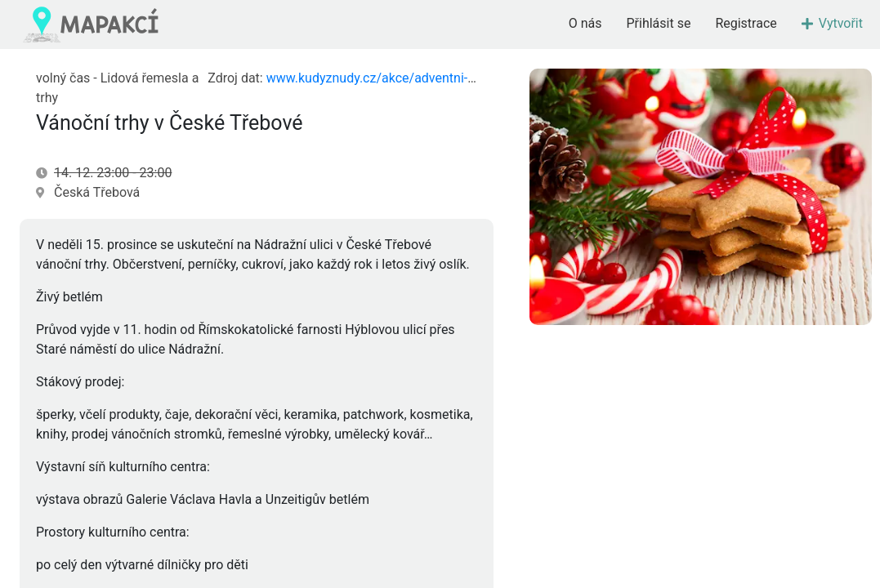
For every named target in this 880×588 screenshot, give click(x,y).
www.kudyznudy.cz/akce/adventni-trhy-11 (387, 78)
